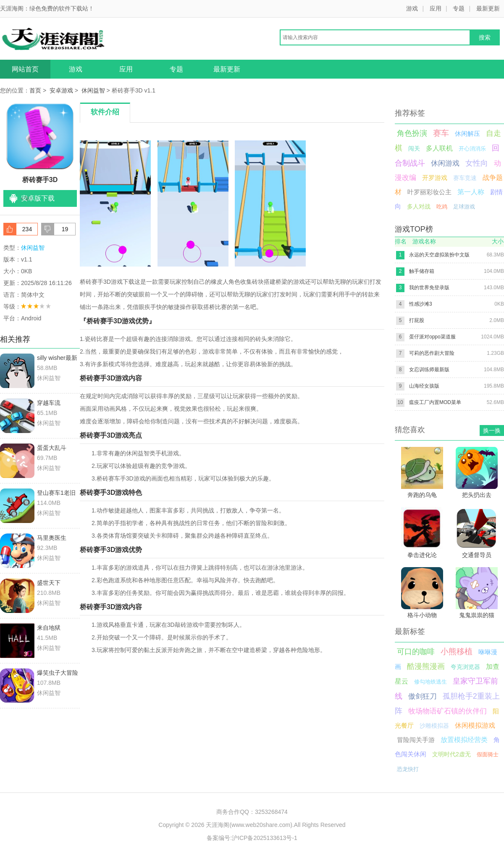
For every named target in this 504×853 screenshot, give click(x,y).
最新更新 (488, 8)
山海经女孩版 (424, 386)
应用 (436, 8)
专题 (459, 8)
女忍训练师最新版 (429, 370)
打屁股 (417, 320)
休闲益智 (93, 90)
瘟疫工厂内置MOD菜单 (435, 402)
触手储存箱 (422, 271)
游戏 (412, 8)
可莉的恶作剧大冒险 (432, 353)
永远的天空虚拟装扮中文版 (439, 255)
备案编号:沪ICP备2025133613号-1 (252, 838)
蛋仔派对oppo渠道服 (432, 337)
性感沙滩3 (421, 304)
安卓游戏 (61, 90)
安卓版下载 (38, 198)
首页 (35, 90)
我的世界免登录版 (429, 288)
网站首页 (25, 69)
